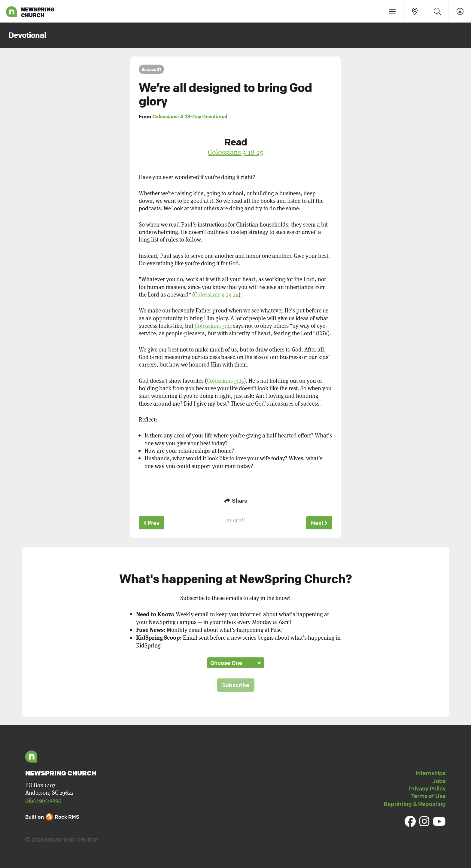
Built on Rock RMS (52, 816)
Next (319, 522)
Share (235, 501)
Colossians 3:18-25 (235, 152)
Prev (152, 522)
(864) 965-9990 (43, 799)
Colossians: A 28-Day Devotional (190, 116)
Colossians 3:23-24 (216, 294)
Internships (431, 772)
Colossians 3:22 (213, 326)
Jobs (439, 780)
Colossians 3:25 (225, 381)
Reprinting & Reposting (415, 803)
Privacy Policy (427, 787)
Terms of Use (428, 795)
